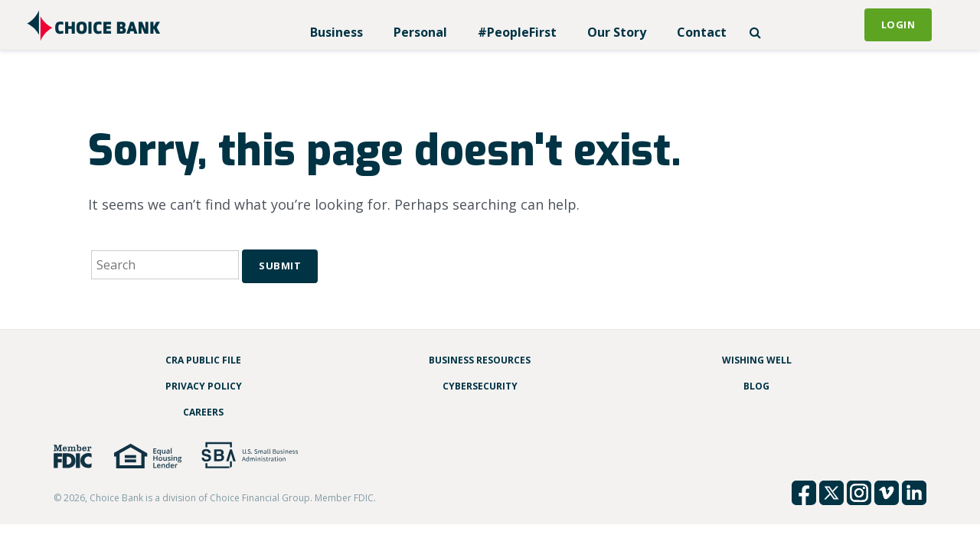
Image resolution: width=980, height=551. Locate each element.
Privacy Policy (204, 386)
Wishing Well (757, 360)
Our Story (617, 32)
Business (336, 32)
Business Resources (480, 360)
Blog (756, 386)
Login (898, 24)
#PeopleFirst (517, 32)
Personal (420, 32)
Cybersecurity (480, 386)
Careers (203, 412)
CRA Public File (203, 360)
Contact (702, 32)
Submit (280, 266)
